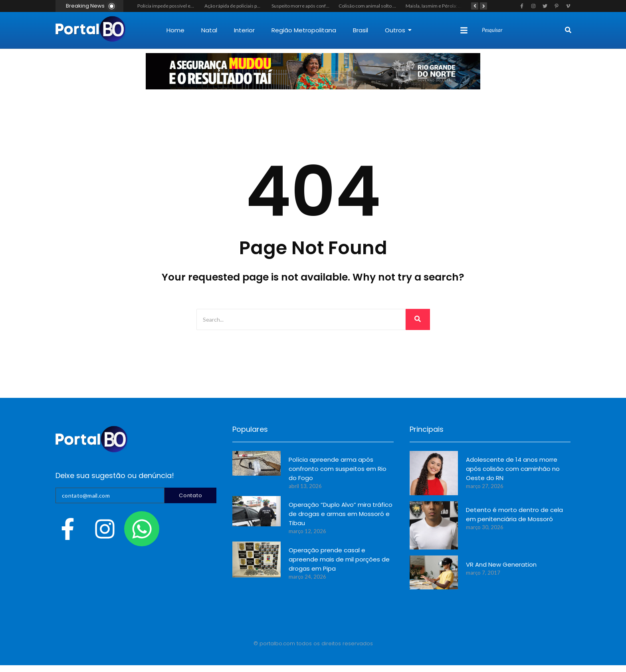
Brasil (361, 30)
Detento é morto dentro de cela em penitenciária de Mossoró (514, 514)
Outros (398, 30)
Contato (190, 495)
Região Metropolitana (304, 30)
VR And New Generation (501, 564)
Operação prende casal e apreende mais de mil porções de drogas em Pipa (339, 559)
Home (175, 30)
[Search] (522, 30)
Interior (244, 30)
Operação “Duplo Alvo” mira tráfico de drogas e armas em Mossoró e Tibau (341, 514)
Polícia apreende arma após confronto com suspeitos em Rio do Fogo (338, 469)
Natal (209, 30)
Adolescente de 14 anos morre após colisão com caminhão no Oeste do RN (513, 469)
